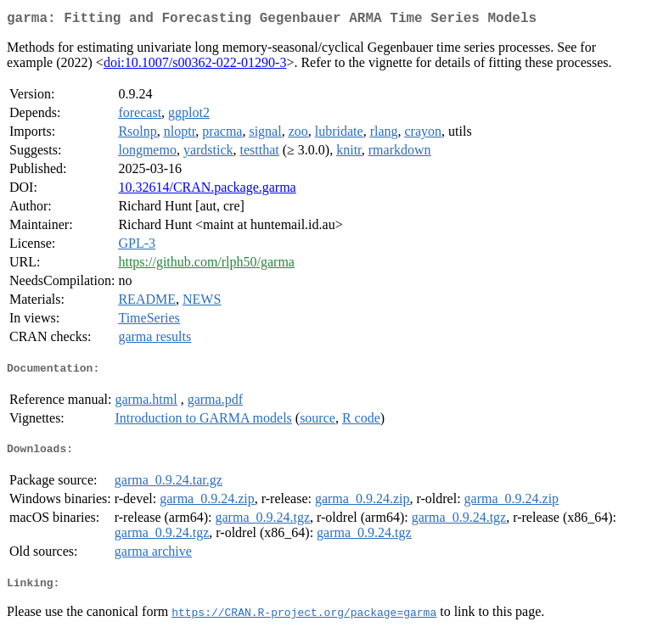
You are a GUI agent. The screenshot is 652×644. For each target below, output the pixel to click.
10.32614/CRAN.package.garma (207, 190)
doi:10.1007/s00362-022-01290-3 (195, 66)
